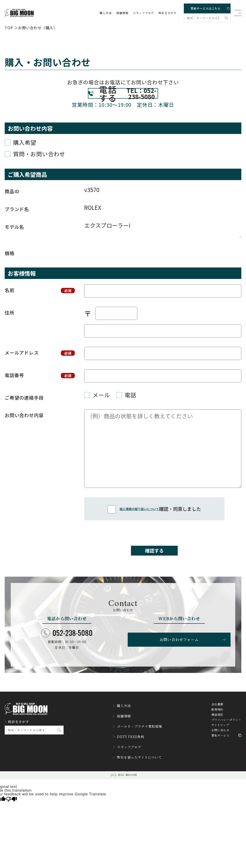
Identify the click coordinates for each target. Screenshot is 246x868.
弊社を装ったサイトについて (137, 763)
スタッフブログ (144, 13)
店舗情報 (122, 13)
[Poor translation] (11, 803)
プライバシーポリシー (226, 735)
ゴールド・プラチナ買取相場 (137, 737)
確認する (154, 563)
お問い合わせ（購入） (38, 27)
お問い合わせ (220, 746)
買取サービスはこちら (209, 7)
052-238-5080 (67, 647)
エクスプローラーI (163, 240)
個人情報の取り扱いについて (139, 519)
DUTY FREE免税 (128, 746)
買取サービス (226, 751)
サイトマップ (220, 741)
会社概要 (217, 720)
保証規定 (217, 730)
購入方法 (106, 13)
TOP (9, 27)
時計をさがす (168, 13)
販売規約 (217, 725)
